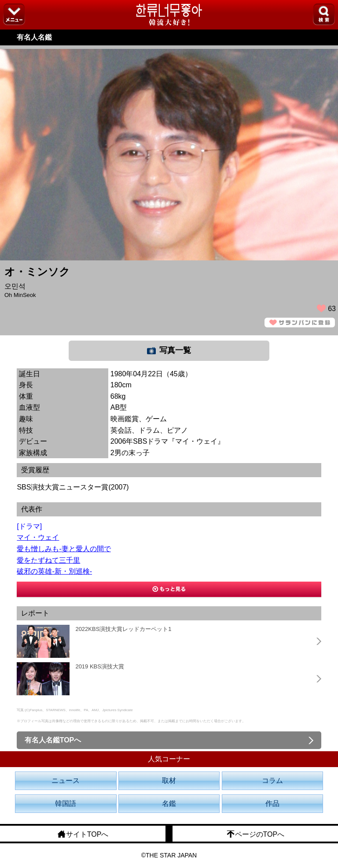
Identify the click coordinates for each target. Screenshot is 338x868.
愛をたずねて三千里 (48, 560)
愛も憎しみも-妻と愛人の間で (64, 549)
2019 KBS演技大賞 (100, 666)
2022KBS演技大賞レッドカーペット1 (123, 629)
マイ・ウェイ (38, 537)
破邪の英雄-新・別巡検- (54, 571)
